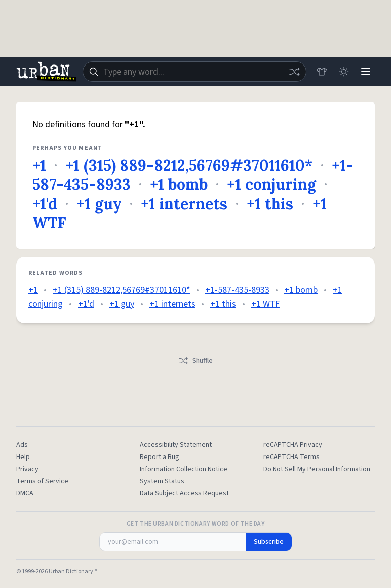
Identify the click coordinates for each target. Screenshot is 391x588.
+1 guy (99, 204)
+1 (39, 165)
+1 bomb (179, 184)
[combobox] (194, 72)
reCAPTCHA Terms (291, 457)
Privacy (27, 469)
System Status (162, 481)
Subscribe (269, 542)
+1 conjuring (271, 184)
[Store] (322, 72)
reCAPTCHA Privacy (293, 445)
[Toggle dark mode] (344, 72)
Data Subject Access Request (184, 493)
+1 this (270, 204)
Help (23, 457)
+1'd (45, 204)
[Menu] (366, 72)
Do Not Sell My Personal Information (317, 469)
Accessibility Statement (176, 445)
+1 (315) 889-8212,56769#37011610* (189, 165)
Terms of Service (42, 481)
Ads (22, 445)
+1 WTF (265, 304)
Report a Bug (160, 457)
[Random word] (294, 72)
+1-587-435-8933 (237, 290)
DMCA (25, 493)
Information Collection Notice (184, 469)
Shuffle (195, 361)
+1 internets (184, 204)
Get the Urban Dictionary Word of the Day (196, 524)
